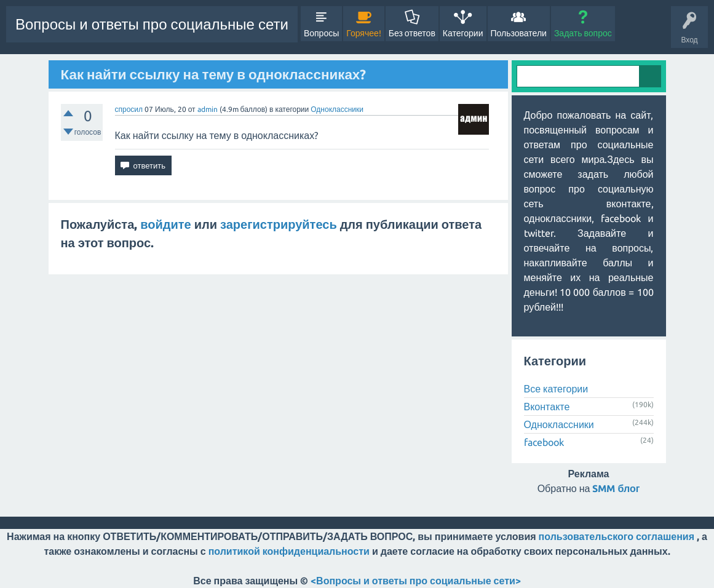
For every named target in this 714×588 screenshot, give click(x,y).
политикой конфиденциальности (289, 551)
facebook (544, 442)
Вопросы (321, 33)
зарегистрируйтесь (279, 224)
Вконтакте (547, 407)
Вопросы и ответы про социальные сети (152, 24)
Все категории (556, 389)
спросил (129, 109)
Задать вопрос (583, 33)
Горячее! (364, 33)
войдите (165, 224)
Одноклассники (337, 109)
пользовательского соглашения (617, 536)
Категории (463, 33)
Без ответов (412, 33)
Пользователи (519, 33)
